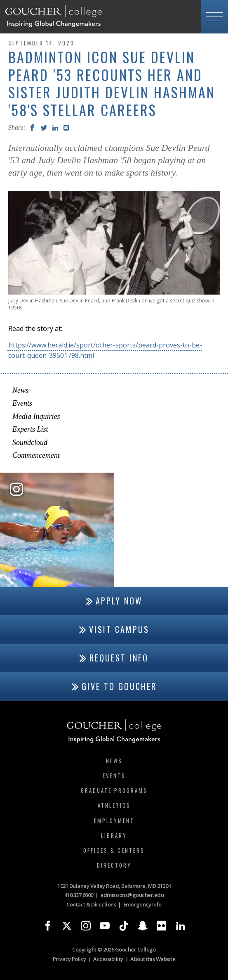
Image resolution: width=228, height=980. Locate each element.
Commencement (36, 455)
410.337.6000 (79, 895)
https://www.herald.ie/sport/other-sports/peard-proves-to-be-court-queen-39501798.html (105, 350)
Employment (114, 821)
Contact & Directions (91, 904)
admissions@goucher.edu (132, 895)
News (20, 390)
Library (114, 835)
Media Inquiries (36, 416)
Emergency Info (142, 904)
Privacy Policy (69, 959)
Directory (114, 865)
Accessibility (108, 959)
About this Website (153, 959)
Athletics (114, 805)
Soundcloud (30, 442)
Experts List (30, 429)
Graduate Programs (114, 790)
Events (22, 403)
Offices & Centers (114, 850)
